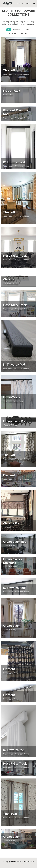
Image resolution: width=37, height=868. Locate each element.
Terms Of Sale (19, 864)
